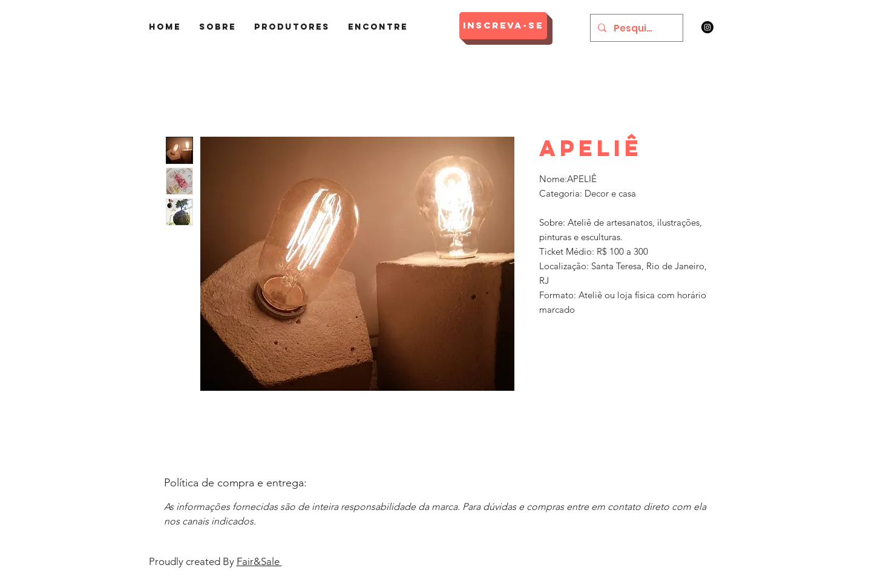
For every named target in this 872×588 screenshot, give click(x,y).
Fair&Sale (259, 561)
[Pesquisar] (635, 28)
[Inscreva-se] (503, 26)
